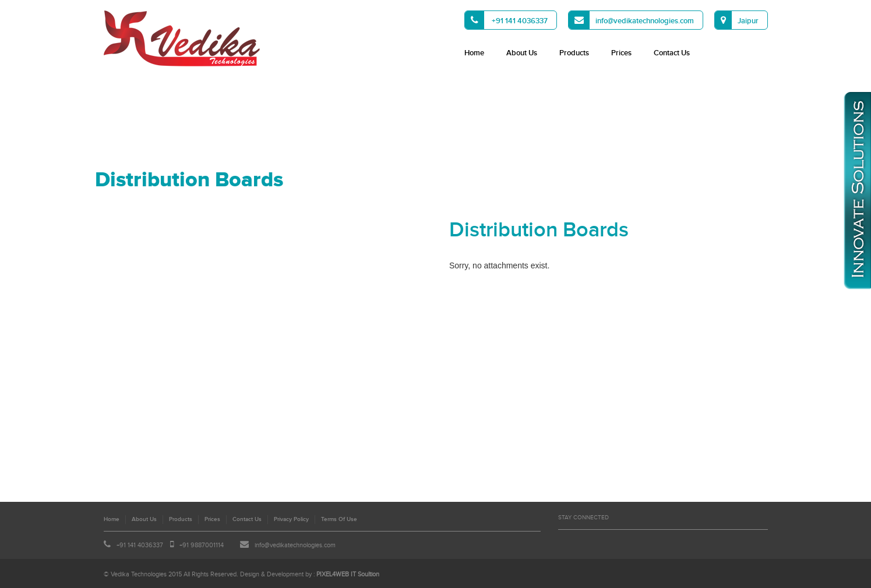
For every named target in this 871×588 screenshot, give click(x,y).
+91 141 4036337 (506, 20)
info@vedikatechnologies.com (631, 20)
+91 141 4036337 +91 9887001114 (164, 545)
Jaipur (737, 20)
